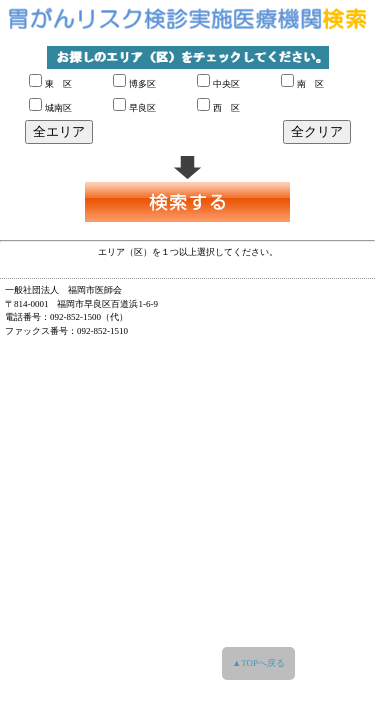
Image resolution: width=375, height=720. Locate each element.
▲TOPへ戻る (258, 663)
